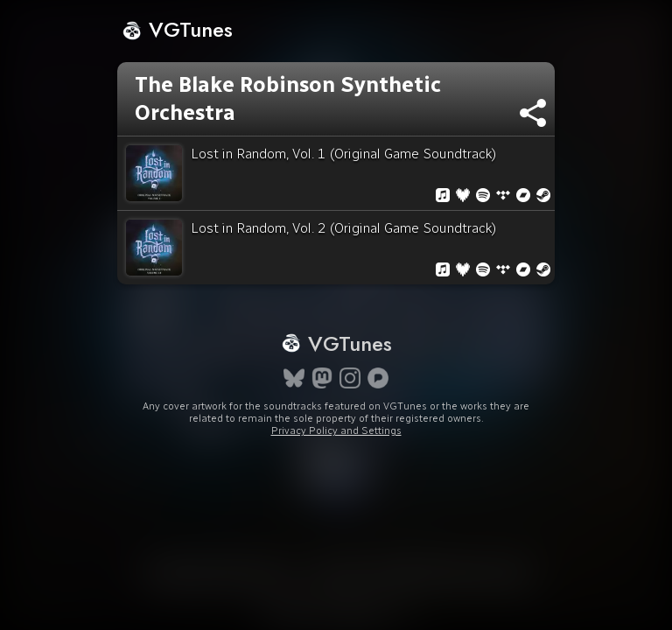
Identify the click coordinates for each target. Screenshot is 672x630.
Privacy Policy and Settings (336, 430)
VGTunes (177, 29)
